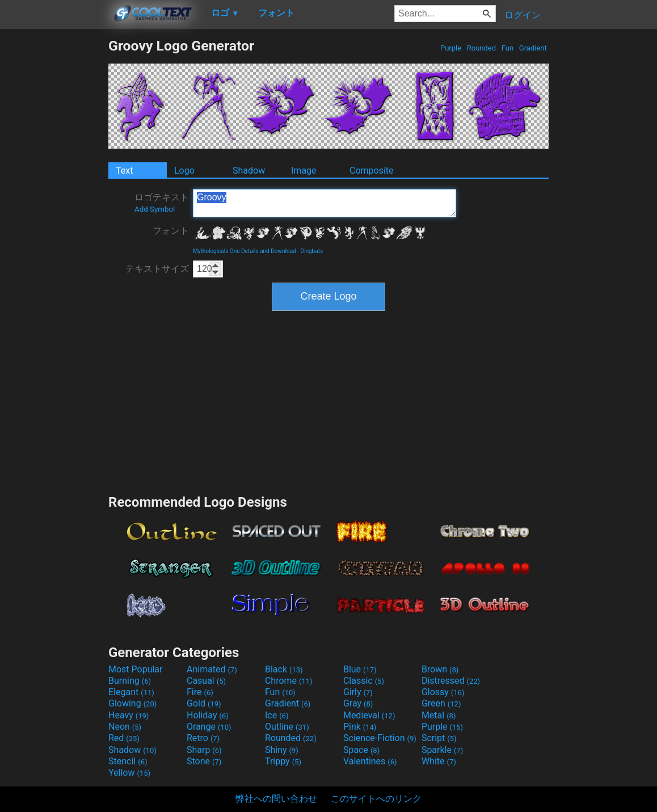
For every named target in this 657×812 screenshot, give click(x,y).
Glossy (443, 692)
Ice (277, 715)
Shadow (249, 171)
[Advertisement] (54, 208)
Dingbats (311, 251)
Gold (204, 703)
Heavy (129, 715)
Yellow (129, 773)
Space (361, 750)
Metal (439, 715)
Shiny (282, 750)
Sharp (204, 750)
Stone (204, 761)
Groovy (325, 203)
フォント (171, 231)
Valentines (370, 761)
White (439, 761)
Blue (360, 669)
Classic (364, 681)
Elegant (131, 692)
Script (439, 738)
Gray (358, 703)
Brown (440, 669)
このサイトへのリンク (376, 799)
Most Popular (136, 669)
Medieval (369, 715)
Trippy (283, 761)
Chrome (289, 681)
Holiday (208, 715)
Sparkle (442, 750)
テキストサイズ (157, 269)
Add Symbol (155, 209)
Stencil (128, 761)
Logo (184, 171)
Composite (372, 171)
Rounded (482, 48)
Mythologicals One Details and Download (245, 251)
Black (284, 669)
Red (124, 738)
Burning (130, 681)
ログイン (523, 15)
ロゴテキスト (162, 203)
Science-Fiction (380, 738)
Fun (508, 48)
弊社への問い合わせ (276, 799)
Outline (287, 727)
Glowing (132, 703)
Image (304, 171)
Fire (200, 692)
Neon (125, 727)
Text (124, 171)
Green (441, 703)
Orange (209, 727)
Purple (451, 48)
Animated (212, 669)
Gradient (533, 48)
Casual (206, 681)
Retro (203, 738)
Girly (358, 692)
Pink (360, 727)
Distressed (451, 681)
